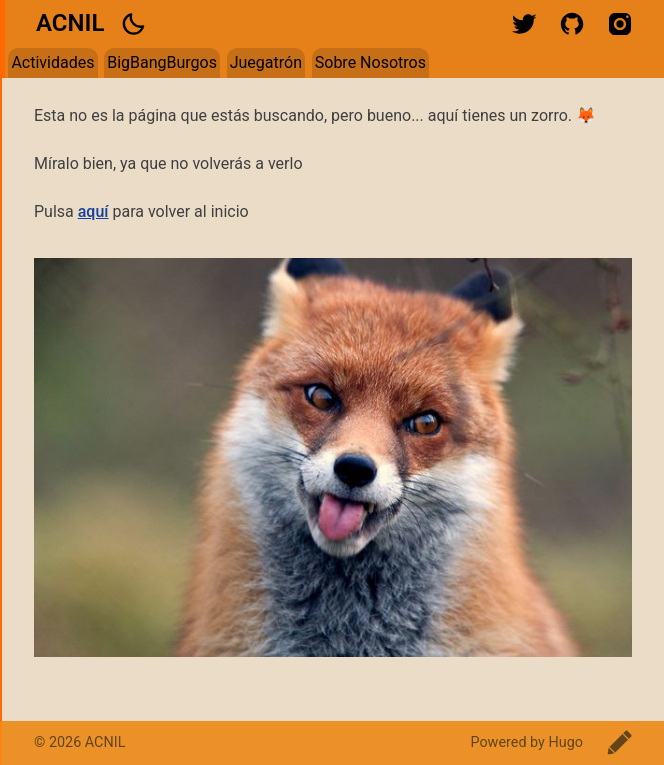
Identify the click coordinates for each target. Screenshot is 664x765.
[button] (133, 24)
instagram (620, 24)
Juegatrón (266, 62)
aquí (93, 211)
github (572, 24)
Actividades (52, 62)
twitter (524, 24)
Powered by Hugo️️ (526, 742)
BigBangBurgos (162, 62)
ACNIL (70, 23)
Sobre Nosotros (370, 62)
